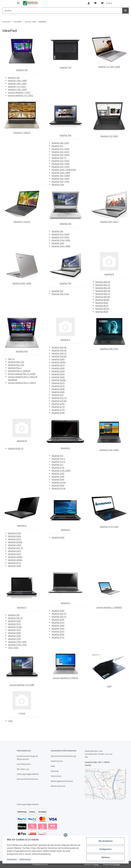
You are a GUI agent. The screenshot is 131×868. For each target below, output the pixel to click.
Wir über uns (23, 769)
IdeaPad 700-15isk (60, 294)
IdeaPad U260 (14, 536)
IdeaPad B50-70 (103, 294)
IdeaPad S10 (57, 456)
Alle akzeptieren (105, 841)
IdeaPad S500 (58, 485)
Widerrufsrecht (58, 786)
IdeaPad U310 (14, 539)
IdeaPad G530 (58, 368)
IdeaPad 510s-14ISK (61, 240)
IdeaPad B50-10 (103, 285)
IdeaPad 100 (22, 70)
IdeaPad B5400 (102, 300)
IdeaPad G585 (58, 392)
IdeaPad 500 (65, 224)
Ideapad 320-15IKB (60, 164)
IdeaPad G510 (58, 365)
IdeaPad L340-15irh (109, 349)
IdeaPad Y (22, 607)
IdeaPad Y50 (14, 615)
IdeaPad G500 (58, 359)
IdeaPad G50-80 (59, 356)
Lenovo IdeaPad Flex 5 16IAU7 (22, 383)
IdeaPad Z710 (58, 637)
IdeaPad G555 (58, 374)
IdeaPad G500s (59, 362)
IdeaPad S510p (59, 488)
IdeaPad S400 (58, 479)
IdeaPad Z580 (58, 634)
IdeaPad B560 (102, 303)
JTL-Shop (116, 864)
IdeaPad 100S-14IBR (17, 81)
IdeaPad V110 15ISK (109, 527)
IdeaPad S (65, 448)
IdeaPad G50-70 (59, 353)
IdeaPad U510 (14, 563)
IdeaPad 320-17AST (61, 167)
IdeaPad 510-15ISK (60, 237)
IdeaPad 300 (65, 135)
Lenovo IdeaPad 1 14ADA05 (109, 607)
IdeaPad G (65, 340)
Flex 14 (11, 359)
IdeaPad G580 (58, 389)
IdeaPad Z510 (58, 622)
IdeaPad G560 (58, 377)
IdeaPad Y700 (14, 639)
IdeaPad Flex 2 (15, 368)
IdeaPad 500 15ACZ (109, 222)
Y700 (10, 721)
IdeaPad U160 (14, 533)
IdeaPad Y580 (14, 633)
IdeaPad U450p (15, 560)
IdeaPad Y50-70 (15, 618)
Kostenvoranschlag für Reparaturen (28, 758)
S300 (109, 686)
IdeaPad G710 (58, 407)
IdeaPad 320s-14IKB (61, 173)
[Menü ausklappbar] (18, 2)
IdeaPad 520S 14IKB (22, 283)
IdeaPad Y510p (15, 627)
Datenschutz (25, 859)
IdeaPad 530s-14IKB (61, 246)
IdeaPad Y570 (14, 630)
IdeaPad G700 (58, 404)
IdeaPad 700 (65, 283)
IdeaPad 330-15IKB (60, 179)
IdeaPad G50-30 (59, 347)
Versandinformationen (28, 779)
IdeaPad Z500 (58, 620)
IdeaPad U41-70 (15, 548)
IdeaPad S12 (57, 465)
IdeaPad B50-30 (103, 288)
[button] (89, 3)
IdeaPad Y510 (14, 624)
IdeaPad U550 (14, 566)
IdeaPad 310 (57, 146)
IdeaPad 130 (65, 67)
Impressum (12, 859)
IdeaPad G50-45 (59, 350)
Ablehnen (105, 857)
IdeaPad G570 (58, 383)
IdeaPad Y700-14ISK (17, 642)
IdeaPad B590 (102, 312)
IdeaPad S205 (58, 473)
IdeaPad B (109, 274)
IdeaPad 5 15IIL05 (22, 222)
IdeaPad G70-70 (59, 398)
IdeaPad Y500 (14, 621)
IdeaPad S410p (59, 482)
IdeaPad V (65, 530)
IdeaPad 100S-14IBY (17, 83)
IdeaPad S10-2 (58, 459)
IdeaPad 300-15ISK (60, 143)
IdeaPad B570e (102, 309)
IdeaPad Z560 (58, 625)
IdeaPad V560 (58, 537)
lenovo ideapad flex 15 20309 (22, 374)
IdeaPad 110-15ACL (17, 86)
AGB (53, 766)
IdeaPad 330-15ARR (61, 176)
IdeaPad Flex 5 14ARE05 (19, 371)
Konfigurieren (105, 849)
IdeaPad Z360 (58, 611)
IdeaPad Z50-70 (59, 614)
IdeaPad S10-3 (58, 462)
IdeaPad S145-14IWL (109, 450)
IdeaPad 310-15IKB (60, 149)
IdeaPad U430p (15, 557)
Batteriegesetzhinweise (62, 781)
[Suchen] (62, 11)
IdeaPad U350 (14, 545)
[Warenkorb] (106, 3)
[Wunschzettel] (95, 3)
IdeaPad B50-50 (103, 291)
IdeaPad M (22, 441)
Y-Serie (22, 713)
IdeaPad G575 (58, 386)
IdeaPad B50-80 (103, 297)
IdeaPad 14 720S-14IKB (109, 67)
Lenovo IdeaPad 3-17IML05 (65, 678)
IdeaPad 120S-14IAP (17, 89)
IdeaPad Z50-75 (59, 617)
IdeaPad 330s (58, 184)
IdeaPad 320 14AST (61, 152)
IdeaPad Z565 (58, 628)
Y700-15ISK (13, 648)
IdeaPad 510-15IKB (60, 234)
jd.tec (97, 864)
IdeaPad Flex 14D (16, 362)
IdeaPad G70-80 (59, 401)
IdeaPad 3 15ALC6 (22, 133)
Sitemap (55, 771)
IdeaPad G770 (58, 410)
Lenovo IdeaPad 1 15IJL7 (19, 92)
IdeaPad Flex (22, 351)
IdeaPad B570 (102, 306)
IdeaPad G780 (58, 413)
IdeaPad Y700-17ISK (17, 645)
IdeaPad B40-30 (103, 282)
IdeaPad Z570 (58, 631)
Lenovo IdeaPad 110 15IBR (22, 685)
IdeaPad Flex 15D (16, 365)
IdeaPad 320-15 (59, 158)
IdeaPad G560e (59, 380)
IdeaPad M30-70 (16, 448)
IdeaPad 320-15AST (61, 161)
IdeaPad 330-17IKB (60, 181)
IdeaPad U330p (15, 542)
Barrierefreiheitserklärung (63, 756)
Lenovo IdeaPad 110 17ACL (21, 95)
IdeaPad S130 (58, 468)
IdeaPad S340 (58, 476)
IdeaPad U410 (14, 551)
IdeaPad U (22, 525)
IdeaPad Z (65, 603)
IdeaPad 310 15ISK (109, 136)
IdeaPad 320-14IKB (60, 155)
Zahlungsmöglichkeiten (28, 774)
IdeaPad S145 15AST (61, 470)
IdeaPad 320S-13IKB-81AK (64, 170)
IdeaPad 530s (58, 243)
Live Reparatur (24, 764)
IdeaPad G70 (57, 395)
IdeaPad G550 (58, 371)
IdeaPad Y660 (14, 636)
